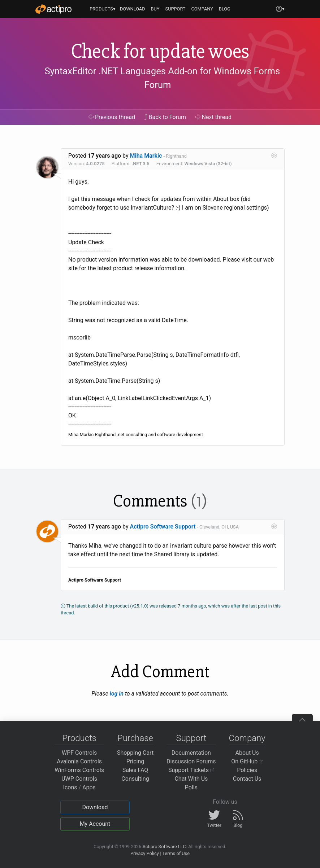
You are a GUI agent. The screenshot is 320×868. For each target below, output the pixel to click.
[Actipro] (53, 9)
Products (79, 738)
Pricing (135, 761)
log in (117, 694)
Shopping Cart (135, 753)
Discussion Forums (191, 761)
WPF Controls (79, 753)
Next (214, 117)
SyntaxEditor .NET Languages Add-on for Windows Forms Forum (163, 78)
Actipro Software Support (163, 527)
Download (95, 807)
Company (247, 738)
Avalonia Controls (79, 761)
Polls (191, 787)
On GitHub (247, 761)
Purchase (135, 738)
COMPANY (202, 9)
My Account (95, 824)
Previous (112, 117)
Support (191, 738)
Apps (89, 787)
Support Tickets (191, 770)
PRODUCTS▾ (103, 9)
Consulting (135, 779)
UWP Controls (79, 779)
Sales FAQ (135, 770)
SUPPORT (176, 9)
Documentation (191, 753)
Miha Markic (146, 156)
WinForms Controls (79, 770)
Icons (70, 787)
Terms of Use (176, 853)
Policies (247, 770)
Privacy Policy (145, 853)
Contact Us (247, 779)
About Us (247, 753)
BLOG (225, 9)
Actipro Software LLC (164, 847)
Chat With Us (191, 779)
